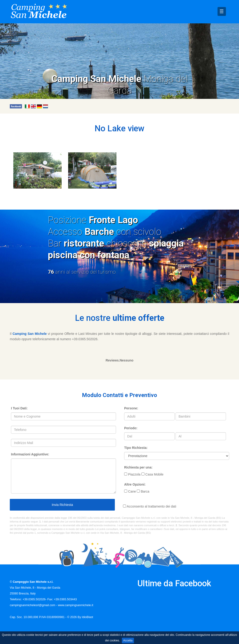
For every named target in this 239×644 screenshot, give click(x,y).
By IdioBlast (85, 617)
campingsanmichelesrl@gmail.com (33, 605)
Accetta (128, 640)
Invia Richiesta (62, 505)
